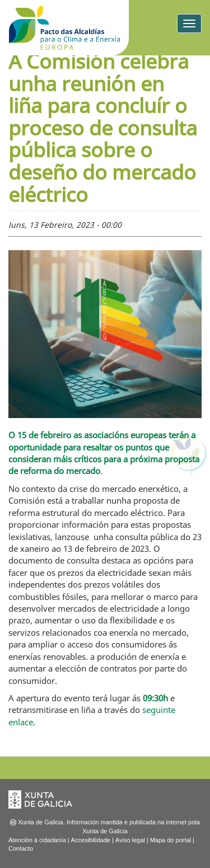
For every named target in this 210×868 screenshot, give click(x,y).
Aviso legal (130, 840)
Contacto (21, 848)
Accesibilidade (91, 840)
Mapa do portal (171, 840)
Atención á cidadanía (37, 840)
